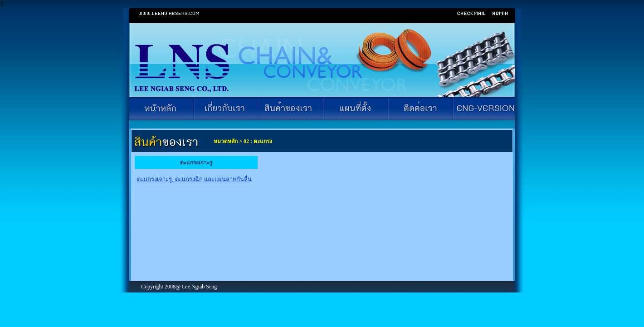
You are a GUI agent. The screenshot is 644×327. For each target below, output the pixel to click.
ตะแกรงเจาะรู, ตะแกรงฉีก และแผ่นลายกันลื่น (194, 179)
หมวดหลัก (225, 141)
